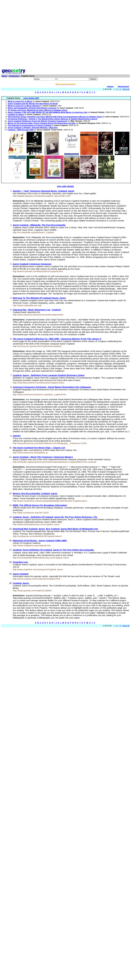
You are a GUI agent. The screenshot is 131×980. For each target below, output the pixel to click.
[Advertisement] (33, 35)
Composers (14, 76)
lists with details (65, 186)
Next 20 (126, 89)
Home (4, 76)
